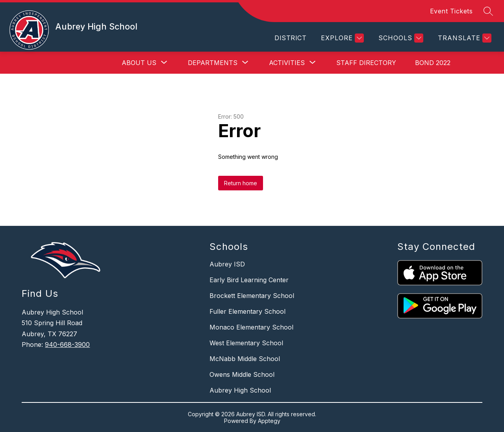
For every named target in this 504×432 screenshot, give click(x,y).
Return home (241, 183)
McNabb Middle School (245, 359)
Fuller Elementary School (247, 311)
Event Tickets (451, 11)
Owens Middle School (242, 374)
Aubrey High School (240, 390)
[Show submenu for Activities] (287, 63)
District (290, 38)
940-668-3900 (67, 344)
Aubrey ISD (227, 264)
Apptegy (269, 421)
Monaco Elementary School (251, 327)
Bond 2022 (433, 63)
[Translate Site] (464, 38)
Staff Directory (366, 63)
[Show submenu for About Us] (139, 63)
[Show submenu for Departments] (213, 63)
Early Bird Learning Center (249, 280)
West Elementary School (246, 343)
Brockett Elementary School (252, 296)
